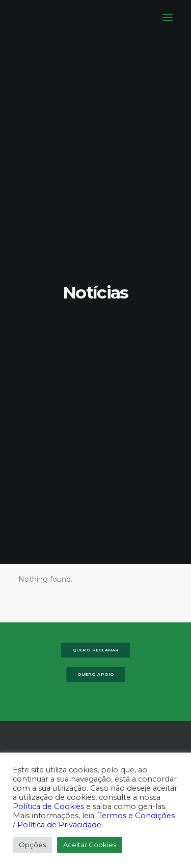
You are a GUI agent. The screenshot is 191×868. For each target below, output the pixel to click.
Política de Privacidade (59, 825)
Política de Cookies (48, 806)
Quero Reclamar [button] (96, 180)
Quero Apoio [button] (96, 204)
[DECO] (30, 17)
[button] (168, 17)
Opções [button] (32, 845)
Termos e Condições (136, 816)
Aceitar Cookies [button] (90, 845)
